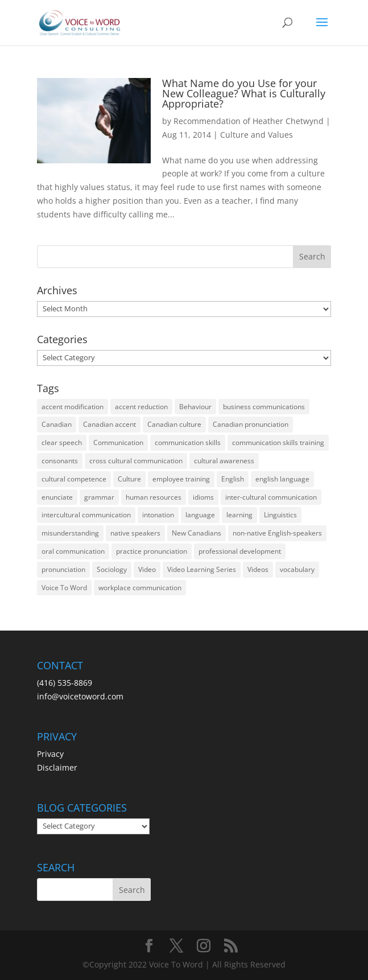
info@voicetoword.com (80, 696)
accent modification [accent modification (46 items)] (73, 407)
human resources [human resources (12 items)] (154, 497)
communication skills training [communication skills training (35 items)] (278, 442)
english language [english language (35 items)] (282, 479)
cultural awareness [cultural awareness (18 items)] (224, 461)
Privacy (50, 754)
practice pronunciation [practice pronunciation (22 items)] (152, 551)
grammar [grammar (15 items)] (99, 497)
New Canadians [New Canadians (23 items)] (197, 533)
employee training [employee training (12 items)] (181, 479)
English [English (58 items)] (233, 479)
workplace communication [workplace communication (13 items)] (140, 588)
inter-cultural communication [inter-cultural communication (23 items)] (271, 497)
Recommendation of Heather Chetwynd (249, 121)
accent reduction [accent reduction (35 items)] (141, 407)
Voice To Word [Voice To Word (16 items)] (64, 588)
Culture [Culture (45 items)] (129, 479)
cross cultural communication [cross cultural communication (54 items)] (136, 461)
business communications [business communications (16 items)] (264, 407)
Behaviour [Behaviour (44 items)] (195, 407)
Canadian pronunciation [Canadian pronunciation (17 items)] (251, 424)
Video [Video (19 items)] (147, 569)
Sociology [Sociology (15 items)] (112, 569)
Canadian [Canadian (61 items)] (57, 424)
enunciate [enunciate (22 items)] (57, 497)
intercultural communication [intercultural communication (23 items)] (86, 515)
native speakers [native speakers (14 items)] (135, 533)
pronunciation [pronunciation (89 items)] (63, 569)
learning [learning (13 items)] (239, 515)
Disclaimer (57, 767)
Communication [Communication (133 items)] (118, 442)
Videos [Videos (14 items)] (258, 569)
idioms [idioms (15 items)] (203, 497)
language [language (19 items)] (200, 515)
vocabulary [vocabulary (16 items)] (297, 569)
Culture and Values (257, 135)
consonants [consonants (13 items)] (60, 461)
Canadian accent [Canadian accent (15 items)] (109, 424)
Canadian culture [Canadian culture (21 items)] (174, 424)
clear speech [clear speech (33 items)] (62, 442)
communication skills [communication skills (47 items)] (188, 442)
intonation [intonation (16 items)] (158, 515)
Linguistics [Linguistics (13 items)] (280, 515)
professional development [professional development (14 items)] (240, 551)
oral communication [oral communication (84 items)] (73, 551)
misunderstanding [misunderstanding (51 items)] (70, 533)
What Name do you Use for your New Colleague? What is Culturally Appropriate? (244, 93)
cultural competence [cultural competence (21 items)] (74, 479)
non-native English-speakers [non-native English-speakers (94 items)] (277, 533)
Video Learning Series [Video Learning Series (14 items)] (202, 569)
